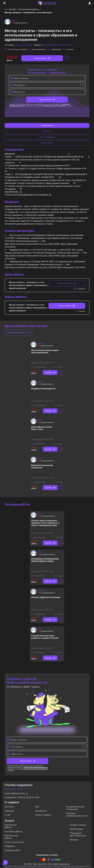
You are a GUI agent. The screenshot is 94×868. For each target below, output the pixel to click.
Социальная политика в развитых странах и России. (45, 637)
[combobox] (14, 85)
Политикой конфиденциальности (36, 767)
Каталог (13, 9)
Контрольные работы (29, 9)
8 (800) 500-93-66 (14, 789)
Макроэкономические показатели (42, 466)
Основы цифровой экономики (46, 597)
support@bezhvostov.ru (16, 793)
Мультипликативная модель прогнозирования (45, 351)
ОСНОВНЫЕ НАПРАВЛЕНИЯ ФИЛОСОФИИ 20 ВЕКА (45, 560)
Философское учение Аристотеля (42, 428)
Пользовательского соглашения (54, 106)
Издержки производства (43, 389)
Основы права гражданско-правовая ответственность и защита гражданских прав (45, 523)
